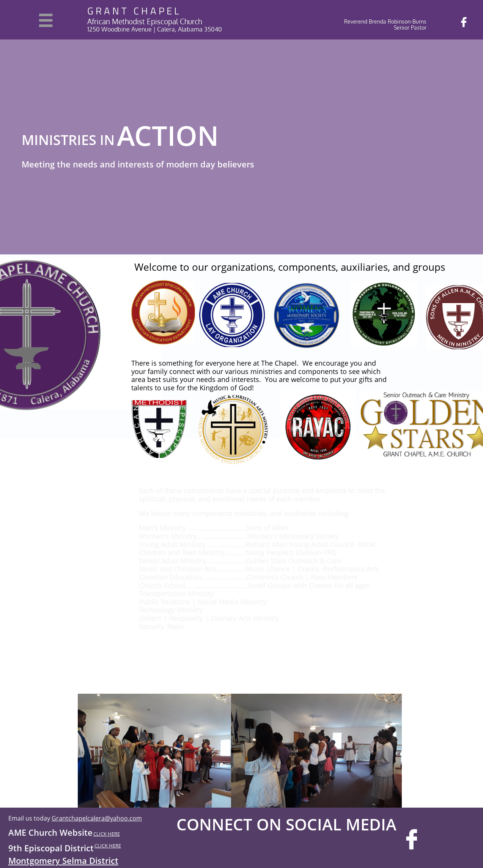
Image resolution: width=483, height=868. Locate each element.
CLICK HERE (107, 834)
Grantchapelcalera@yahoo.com (97, 818)
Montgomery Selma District (63, 860)
